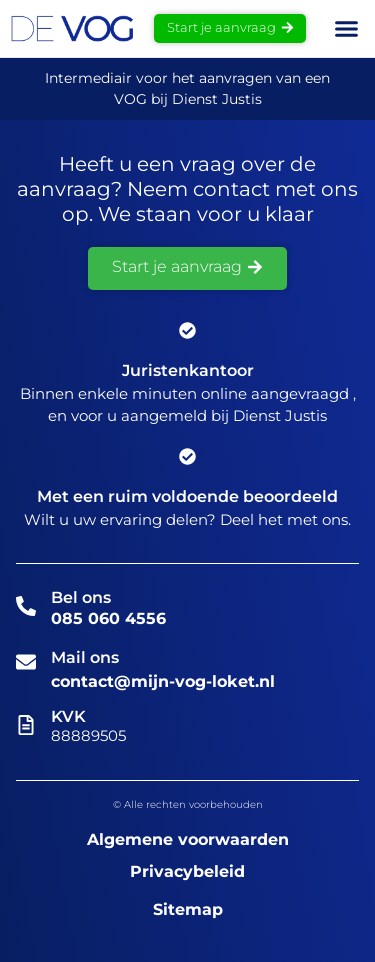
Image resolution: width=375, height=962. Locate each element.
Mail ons (85, 657)
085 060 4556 (108, 618)
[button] (346, 29)
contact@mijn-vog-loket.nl (163, 681)
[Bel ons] (26, 606)
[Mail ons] (26, 662)
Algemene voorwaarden (188, 839)
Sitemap (188, 909)
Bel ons (81, 597)
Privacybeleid (187, 871)
